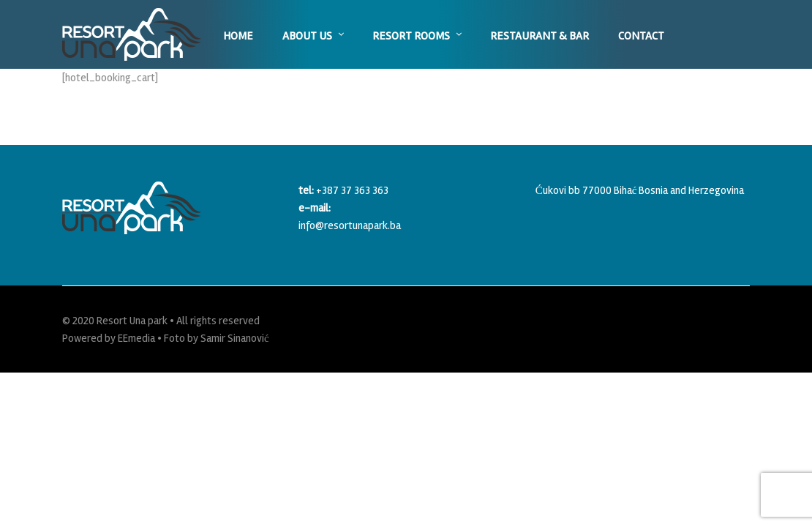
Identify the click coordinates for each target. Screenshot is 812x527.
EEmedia (136, 338)
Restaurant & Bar (540, 36)
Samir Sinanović (235, 338)
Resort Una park (132, 321)
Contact (641, 36)
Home (238, 36)
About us (307, 36)
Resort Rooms (411, 36)
